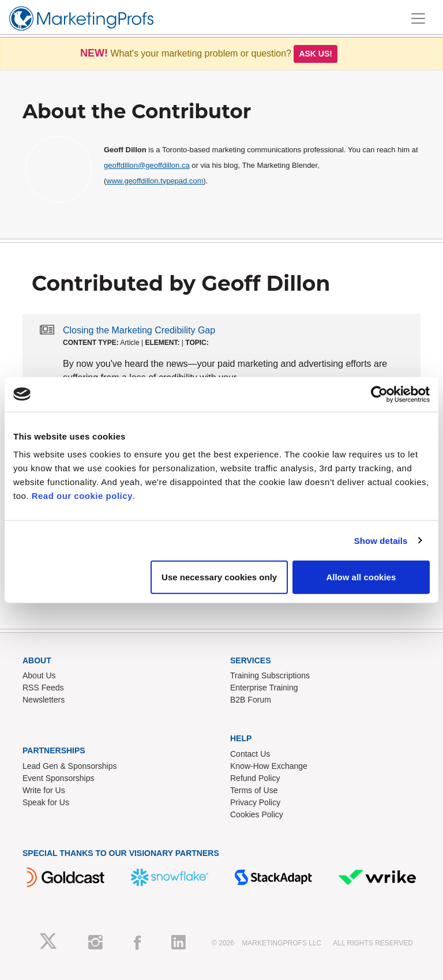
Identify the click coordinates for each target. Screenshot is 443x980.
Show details (381, 540)
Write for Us (44, 790)
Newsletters (44, 700)
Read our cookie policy (82, 496)
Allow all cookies (361, 577)
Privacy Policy (255, 802)
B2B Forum (251, 700)
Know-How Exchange (269, 766)
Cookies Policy (257, 814)
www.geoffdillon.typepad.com (155, 181)
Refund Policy (255, 778)
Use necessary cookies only (219, 577)
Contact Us (250, 754)
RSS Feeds (43, 688)
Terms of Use (254, 790)
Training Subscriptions (270, 675)
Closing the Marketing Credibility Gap (139, 330)
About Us (39, 675)
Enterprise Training (264, 688)
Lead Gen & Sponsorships (70, 766)
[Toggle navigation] (418, 18)
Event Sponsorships (59, 778)
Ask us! (316, 54)
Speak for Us (46, 802)
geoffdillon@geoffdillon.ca (147, 165)
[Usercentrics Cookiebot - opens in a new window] (379, 394)
